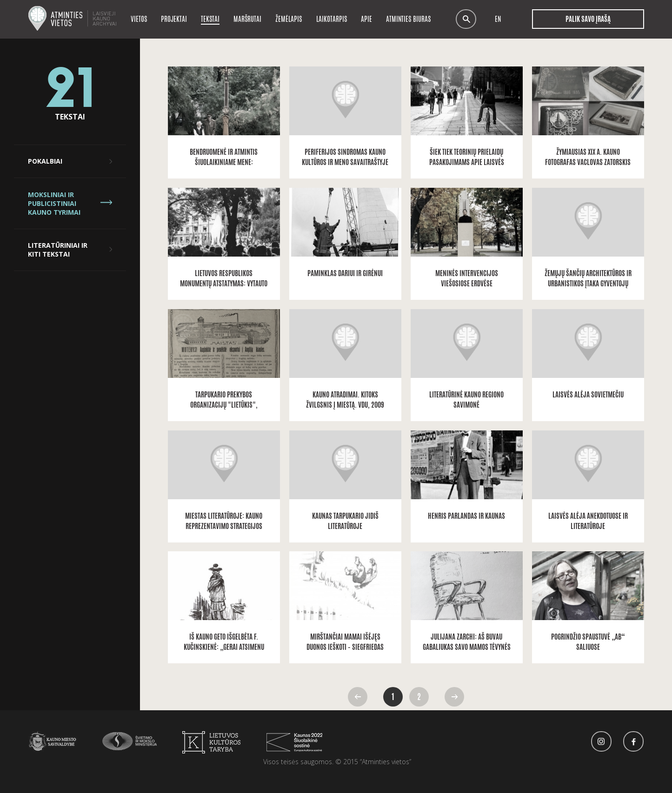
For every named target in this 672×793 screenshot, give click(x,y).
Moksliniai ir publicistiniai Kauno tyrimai (54, 203)
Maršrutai (247, 19)
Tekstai (210, 19)
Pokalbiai (45, 161)
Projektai (174, 19)
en (498, 19)
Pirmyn (454, 697)
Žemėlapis (289, 19)
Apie (366, 19)
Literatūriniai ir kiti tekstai (58, 250)
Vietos (139, 19)
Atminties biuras (408, 19)
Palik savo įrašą (588, 19)
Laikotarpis (332, 19)
